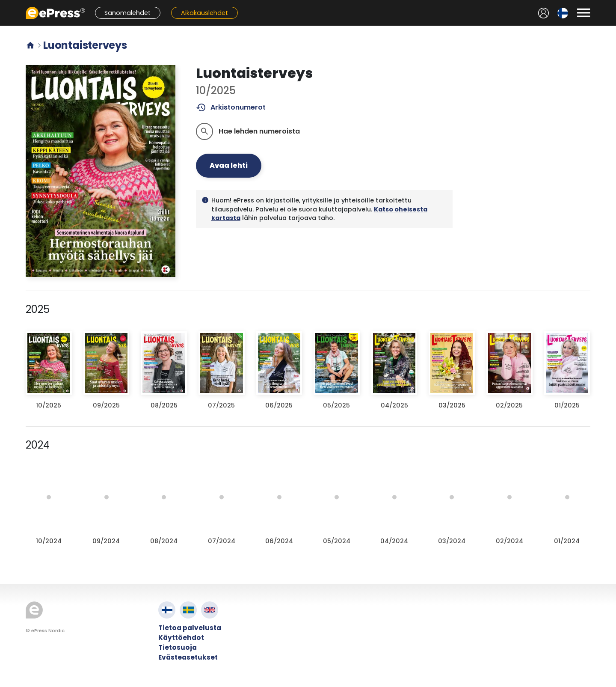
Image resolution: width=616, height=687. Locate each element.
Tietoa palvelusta (190, 628)
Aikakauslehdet (204, 13)
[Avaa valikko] (583, 13)
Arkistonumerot (231, 107)
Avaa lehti (229, 165)
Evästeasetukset (188, 657)
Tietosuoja (178, 647)
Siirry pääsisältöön (4, 4)
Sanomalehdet (127, 13)
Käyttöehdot (181, 638)
